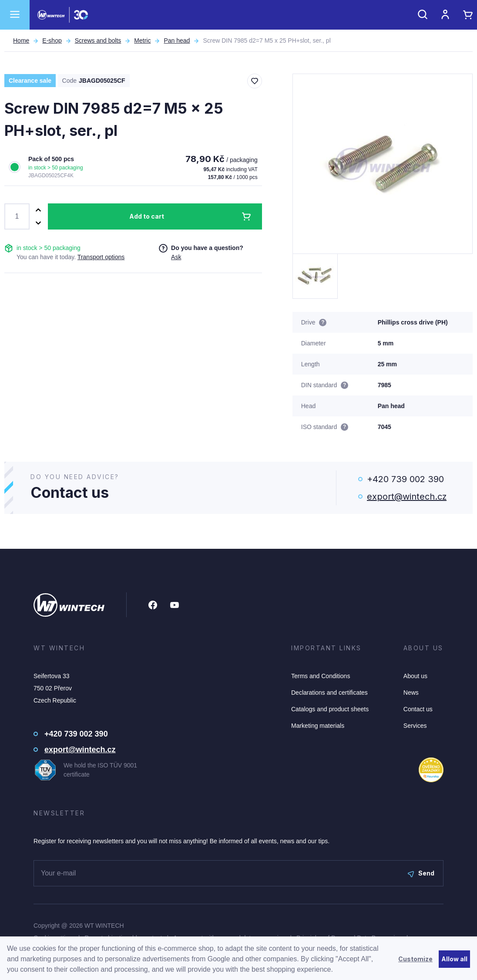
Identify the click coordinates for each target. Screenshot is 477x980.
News (411, 693)
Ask (176, 257)
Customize (415, 959)
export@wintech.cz (407, 497)
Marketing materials (318, 726)
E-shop (52, 41)
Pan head (177, 41)
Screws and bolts (98, 41)
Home (21, 41)
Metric (142, 41)
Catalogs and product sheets (330, 709)
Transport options (101, 257)
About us (415, 676)
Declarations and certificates (329, 693)
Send (421, 873)
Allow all (454, 959)
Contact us (418, 709)
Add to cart (147, 216)
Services (415, 726)
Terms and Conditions (321, 676)
